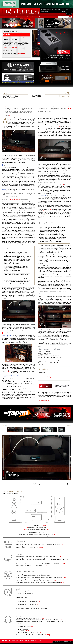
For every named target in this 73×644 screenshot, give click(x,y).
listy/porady (19, 17)
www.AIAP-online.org (44, 401)
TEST (45, 526)
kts (40, 640)
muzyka (12, 17)
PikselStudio (71, 642)
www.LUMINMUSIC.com (11, 48)
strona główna (5, 17)
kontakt (47, 17)
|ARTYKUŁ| (41, 547)
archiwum (40, 17)
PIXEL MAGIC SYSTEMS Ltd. (16, 38)
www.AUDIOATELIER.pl (46, 377)
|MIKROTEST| (47, 635)
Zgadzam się (44, 11)
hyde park (33, 17)
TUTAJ (9, 276)
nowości (26, 17)
